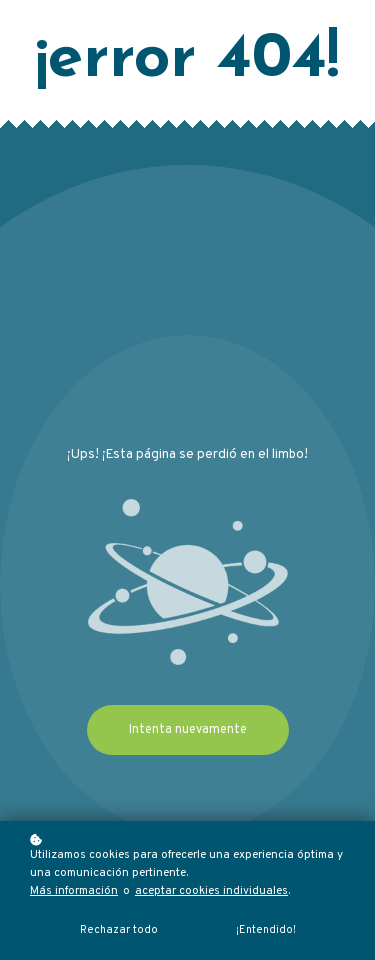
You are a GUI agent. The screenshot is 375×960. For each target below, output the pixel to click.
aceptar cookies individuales (211, 891)
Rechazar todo (119, 930)
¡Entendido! (266, 930)
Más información (74, 891)
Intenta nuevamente (188, 730)
